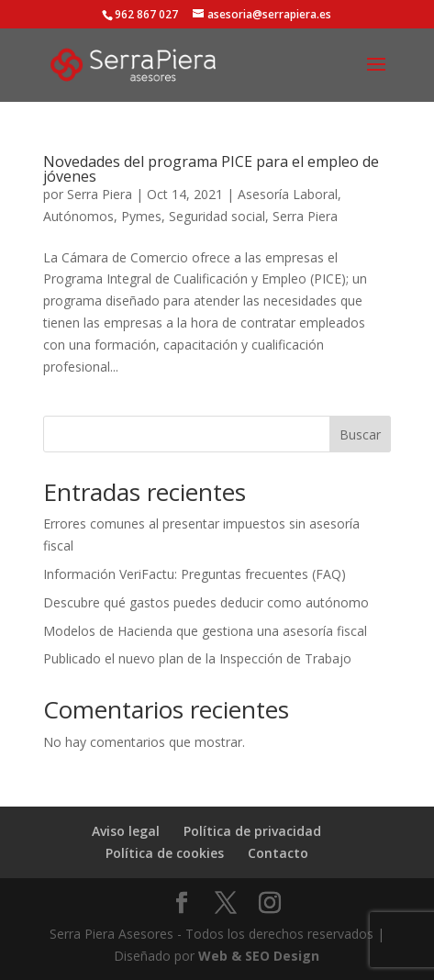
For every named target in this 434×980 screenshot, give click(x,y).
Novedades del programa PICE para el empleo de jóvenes (211, 169)
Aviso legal (126, 831)
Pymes (141, 216)
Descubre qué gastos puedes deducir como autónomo (206, 602)
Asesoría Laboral (288, 194)
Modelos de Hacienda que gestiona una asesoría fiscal (205, 631)
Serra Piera (100, 194)
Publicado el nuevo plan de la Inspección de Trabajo (197, 658)
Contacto (278, 853)
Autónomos (78, 216)
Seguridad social (217, 216)
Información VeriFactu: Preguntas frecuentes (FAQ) (195, 574)
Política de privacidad (252, 831)
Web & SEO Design (259, 956)
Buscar (360, 434)
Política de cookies (165, 853)
